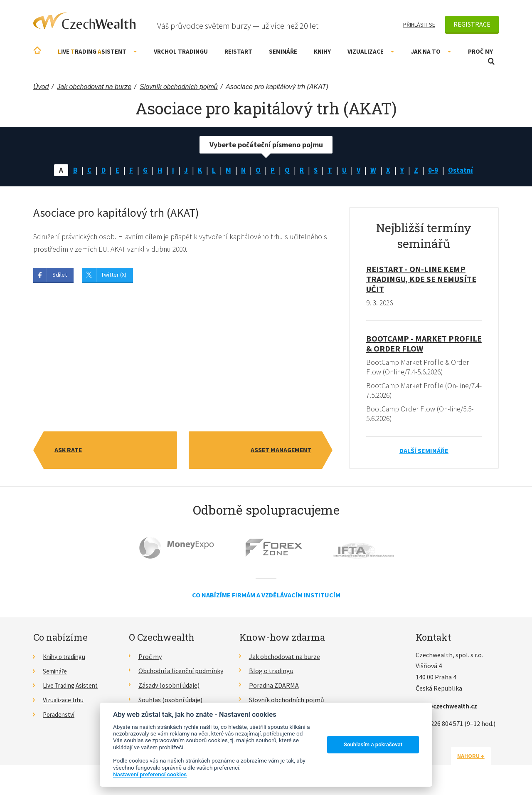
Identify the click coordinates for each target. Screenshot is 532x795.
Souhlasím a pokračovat (373, 744)
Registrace (472, 24)
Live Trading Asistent (73, 687)
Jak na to (431, 51)
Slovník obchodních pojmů (287, 702)
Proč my (480, 51)
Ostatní (464, 170)
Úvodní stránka (37, 50)
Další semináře (424, 453)
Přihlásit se (419, 25)
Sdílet (60, 276)
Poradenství (60, 716)
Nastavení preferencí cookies (150, 774)
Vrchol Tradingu (181, 51)
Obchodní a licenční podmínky (181, 673)
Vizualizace (371, 51)
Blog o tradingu (271, 673)
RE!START (238, 51)
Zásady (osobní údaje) (169, 687)
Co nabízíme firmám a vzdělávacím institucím (266, 597)
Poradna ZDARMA (274, 687)
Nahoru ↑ (479, 758)
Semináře (283, 51)
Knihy (322, 51)
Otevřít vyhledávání (491, 61)
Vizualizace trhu (65, 702)
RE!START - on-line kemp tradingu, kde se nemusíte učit (421, 280)
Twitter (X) (114, 276)
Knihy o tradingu (66, 659)
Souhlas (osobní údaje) (170, 702)
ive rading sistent (97, 51)
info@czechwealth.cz (448, 708)
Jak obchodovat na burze (284, 659)
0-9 (436, 170)
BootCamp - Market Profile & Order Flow (424, 344)
